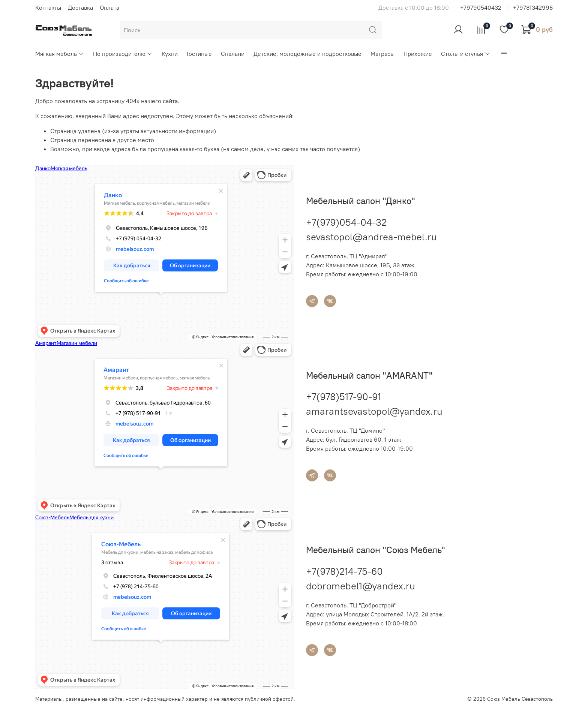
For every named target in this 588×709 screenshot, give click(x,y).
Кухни (170, 54)
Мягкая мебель (60, 54)
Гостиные (199, 54)
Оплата (109, 7)
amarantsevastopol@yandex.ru (374, 411)
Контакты (48, 7)
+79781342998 (533, 7)
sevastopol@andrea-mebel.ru (371, 237)
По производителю (123, 54)
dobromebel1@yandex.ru (361, 586)
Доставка (80, 7)
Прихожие (418, 54)
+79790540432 (481, 7)
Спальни (233, 54)
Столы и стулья (466, 54)
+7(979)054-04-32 (346, 222)
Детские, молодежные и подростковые (307, 54)
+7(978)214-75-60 (344, 571)
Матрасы (382, 54)
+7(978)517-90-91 (343, 396)
